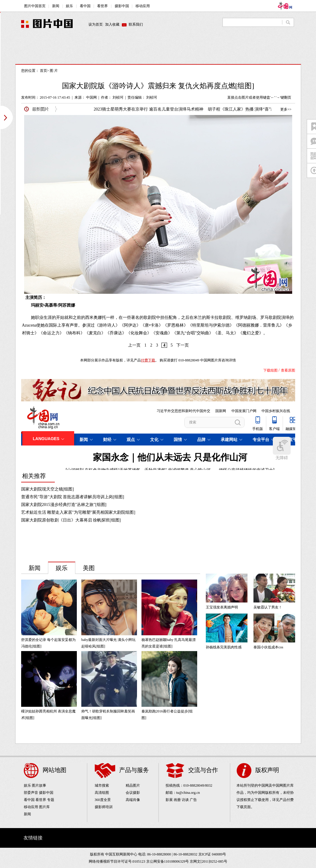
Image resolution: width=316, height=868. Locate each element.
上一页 (134, 345)
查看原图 (288, 370)
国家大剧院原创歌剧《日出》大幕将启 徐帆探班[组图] (71, 520)
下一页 (183, 345)
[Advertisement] (158, 51)
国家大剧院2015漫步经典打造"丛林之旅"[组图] (64, 505)
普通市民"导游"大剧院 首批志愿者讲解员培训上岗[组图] (73, 497)
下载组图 (270, 370)
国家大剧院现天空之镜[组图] (48, 489)
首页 (43, 71)
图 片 (54, 71)
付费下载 (148, 360)
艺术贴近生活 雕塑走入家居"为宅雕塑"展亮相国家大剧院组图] (78, 512)
